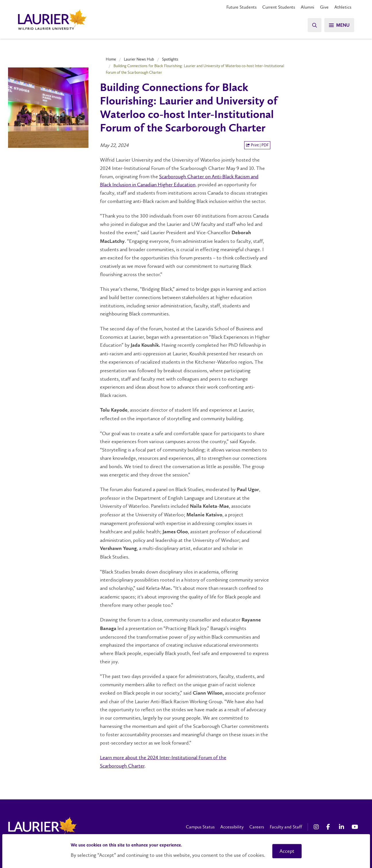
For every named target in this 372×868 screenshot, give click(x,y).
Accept (287, 851)
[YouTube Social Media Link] (355, 827)
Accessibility (232, 827)
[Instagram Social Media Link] (317, 827)
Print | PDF (257, 145)
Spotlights (170, 59)
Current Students (279, 7)
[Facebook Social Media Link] (330, 827)
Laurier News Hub (139, 59)
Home (111, 59)
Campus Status (200, 827)
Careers (257, 827)
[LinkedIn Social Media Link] (342, 827)
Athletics (343, 7)
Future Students (241, 7)
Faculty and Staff (286, 827)
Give (324, 7)
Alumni (308, 7)
